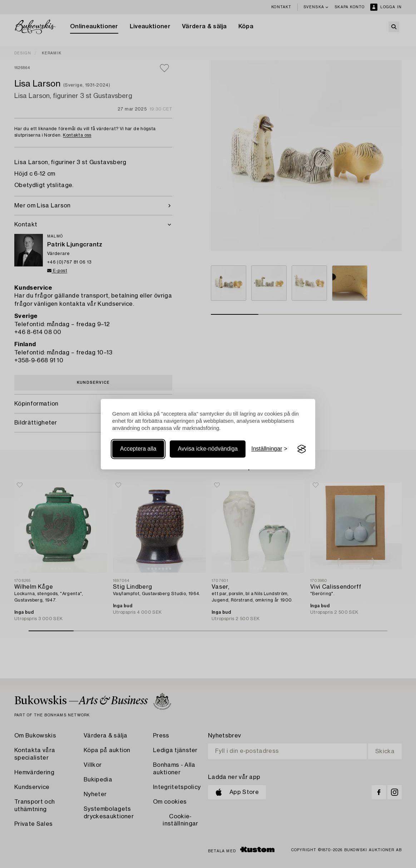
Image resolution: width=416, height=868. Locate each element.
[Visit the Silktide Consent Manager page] (302, 449)
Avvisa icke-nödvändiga (208, 449)
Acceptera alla (138, 449)
